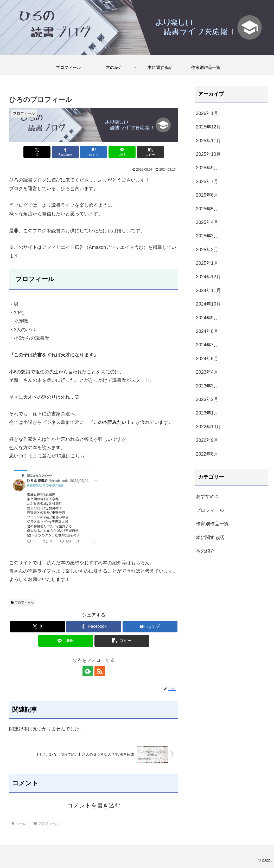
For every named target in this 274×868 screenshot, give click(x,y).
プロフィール (22, 603)
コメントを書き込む (94, 805)
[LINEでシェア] (122, 152)
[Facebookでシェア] (65, 152)
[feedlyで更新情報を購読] (88, 671)
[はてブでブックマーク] (94, 152)
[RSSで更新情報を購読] (100, 671)
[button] (150, 152)
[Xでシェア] (37, 152)
